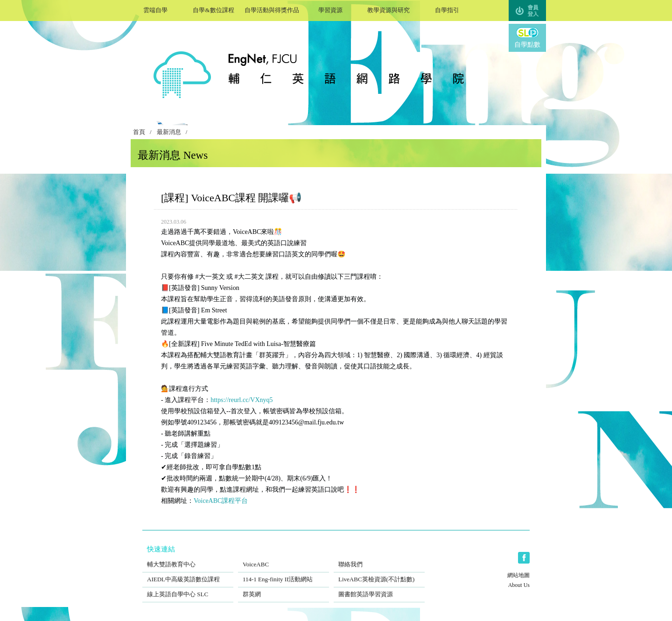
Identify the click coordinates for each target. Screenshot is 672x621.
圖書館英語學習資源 (379, 588)
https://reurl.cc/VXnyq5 (241, 400)
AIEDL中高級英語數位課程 (188, 573)
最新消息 (169, 132)
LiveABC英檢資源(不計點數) (379, 573)
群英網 (283, 588)
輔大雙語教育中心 (188, 558)
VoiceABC (283, 558)
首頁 (139, 132)
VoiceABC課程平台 (221, 501)
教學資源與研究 (388, 9)
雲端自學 (155, 9)
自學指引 (447, 9)
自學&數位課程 (213, 9)
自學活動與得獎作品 (272, 9)
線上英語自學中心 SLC (188, 588)
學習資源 (330, 9)
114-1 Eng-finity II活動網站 (283, 573)
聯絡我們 (379, 558)
